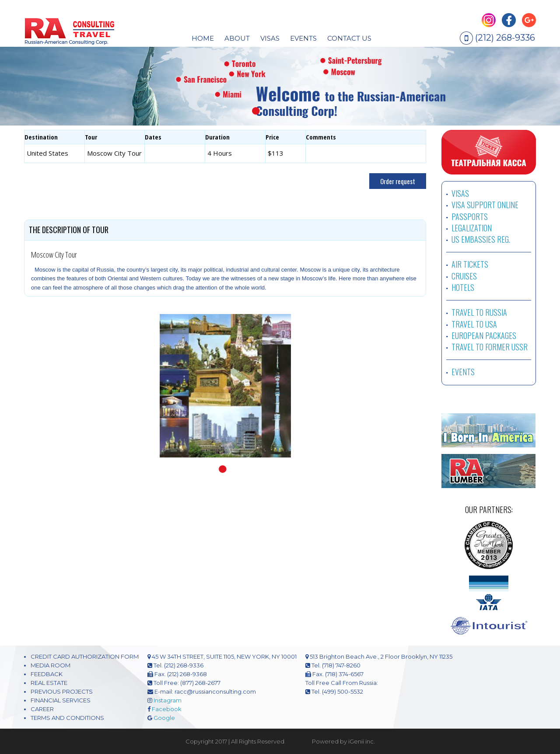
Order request (398, 181)
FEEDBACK (47, 674)
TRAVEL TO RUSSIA (479, 312)
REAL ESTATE (49, 683)
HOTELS (463, 287)
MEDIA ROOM (51, 665)
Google (164, 718)
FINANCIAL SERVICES (61, 700)
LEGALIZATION (472, 228)
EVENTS (303, 38)
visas (270, 38)
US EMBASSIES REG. (481, 239)
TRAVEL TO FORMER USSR (490, 347)
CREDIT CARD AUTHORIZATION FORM (85, 656)
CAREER (42, 709)
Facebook (167, 709)
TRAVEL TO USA (474, 324)
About (237, 38)
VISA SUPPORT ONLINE (485, 205)
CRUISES (464, 276)
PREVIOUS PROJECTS (62, 691)
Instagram (168, 700)
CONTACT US (349, 38)
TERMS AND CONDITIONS (67, 718)
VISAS (460, 193)
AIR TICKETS (470, 264)
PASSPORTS (470, 216)
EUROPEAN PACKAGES (484, 335)
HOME (203, 38)
